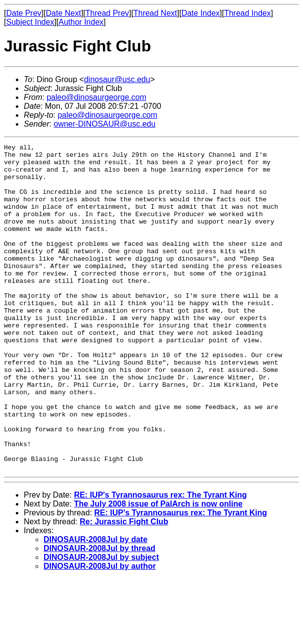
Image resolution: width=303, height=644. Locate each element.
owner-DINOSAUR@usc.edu (104, 124)
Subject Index (30, 22)
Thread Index (248, 13)
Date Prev (24, 13)
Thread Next (155, 13)
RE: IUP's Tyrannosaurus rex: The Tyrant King (160, 560)
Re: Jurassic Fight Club (124, 587)
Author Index (81, 22)
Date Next (63, 13)
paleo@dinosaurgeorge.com (96, 97)
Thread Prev (107, 13)
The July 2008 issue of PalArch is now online (158, 569)
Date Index (200, 13)
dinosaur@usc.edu (117, 79)
